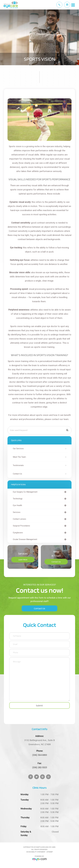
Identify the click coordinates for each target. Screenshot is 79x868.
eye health (17, 505)
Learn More (23, 560)
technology (18, 499)
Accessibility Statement (36, 852)
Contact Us (17, 474)
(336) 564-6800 (40, 755)
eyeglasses (18, 533)
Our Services (18, 449)
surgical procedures (21, 526)
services (17, 512)
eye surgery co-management (25, 492)
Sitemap (50, 852)
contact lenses (19, 519)
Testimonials (18, 465)
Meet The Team (19, 457)
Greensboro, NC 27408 (39, 742)
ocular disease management (25, 539)
